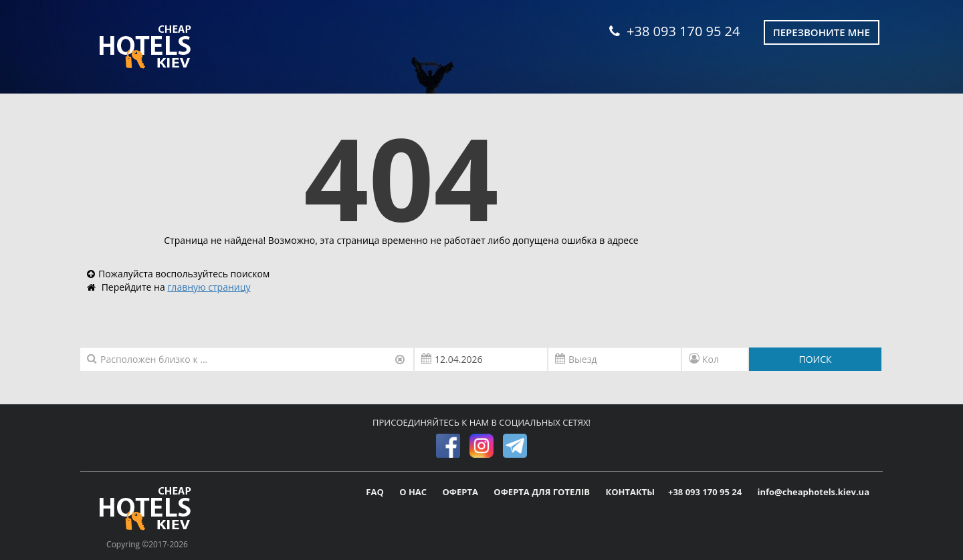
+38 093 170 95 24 (674, 31)
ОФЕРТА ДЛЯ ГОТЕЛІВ (543, 492)
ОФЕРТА (462, 492)
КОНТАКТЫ (630, 492)
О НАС (414, 492)
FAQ (376, 492)
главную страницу (209, 287)
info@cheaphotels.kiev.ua (813, 492)
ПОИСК (815, 359)
